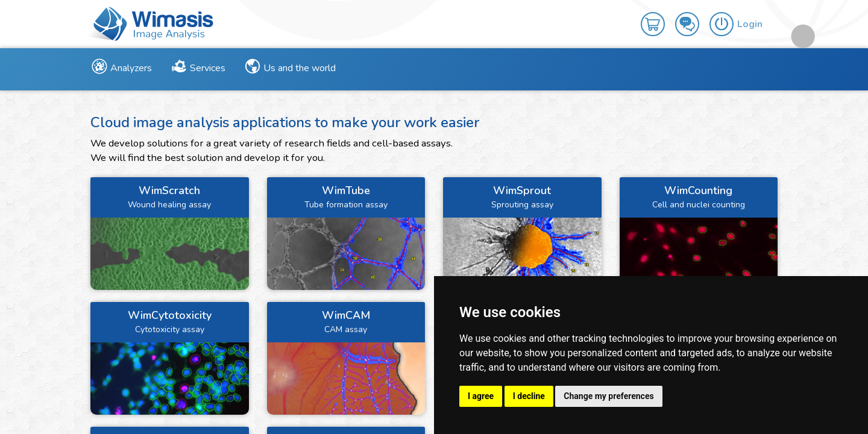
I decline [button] (529, 396)
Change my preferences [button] (609, 396)
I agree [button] (481, 396)
